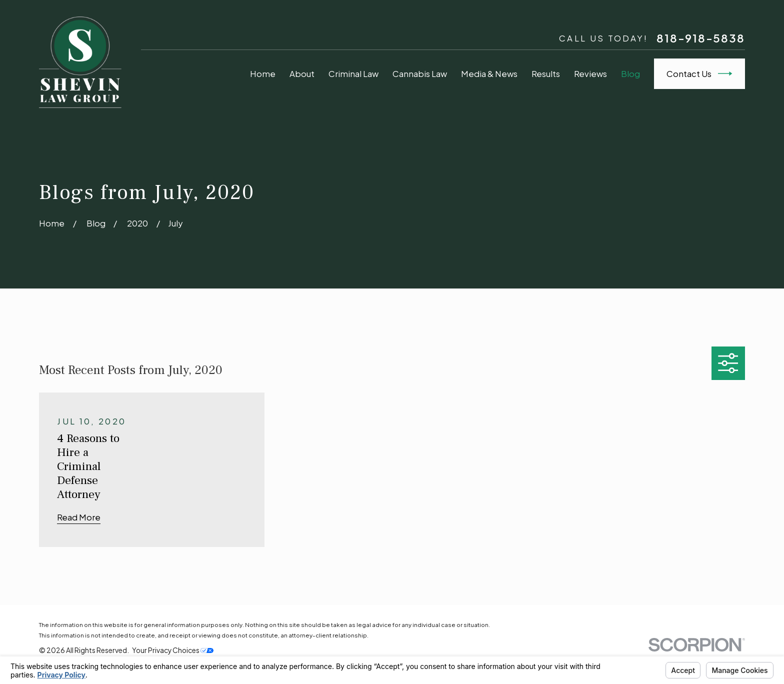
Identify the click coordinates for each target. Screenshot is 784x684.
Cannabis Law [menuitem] (420, 74)
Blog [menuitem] (630, 74)
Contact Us (699, 73)
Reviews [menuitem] (590, 74)
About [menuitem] (302, 74)
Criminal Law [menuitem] (353, 74)
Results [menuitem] (546, 74)
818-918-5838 (700, 38)
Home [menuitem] (263, 74)
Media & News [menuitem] (489, 74)
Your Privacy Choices (173, 650)
